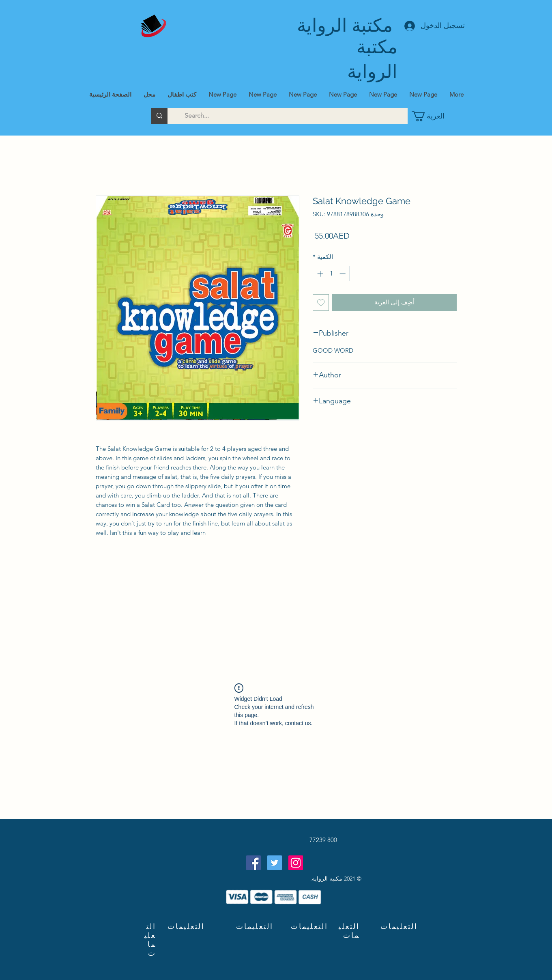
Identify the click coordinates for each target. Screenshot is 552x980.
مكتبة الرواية (345, 25)
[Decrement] (343, 274)
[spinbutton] (331, 274)
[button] (432, 116)
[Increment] (319, 274)
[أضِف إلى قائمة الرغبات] (321, 303)
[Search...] (293, 116)
